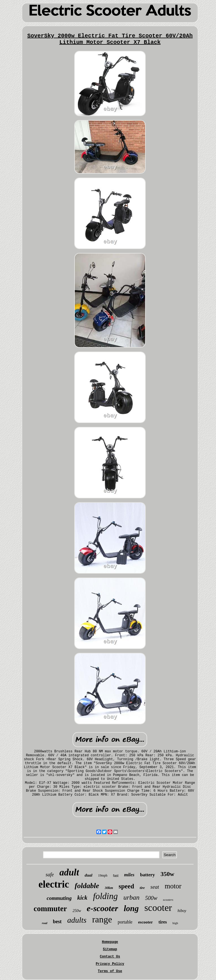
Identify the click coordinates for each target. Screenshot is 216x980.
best (57, 922)
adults (77, 920)
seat (155, 887)
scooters (168, 900)
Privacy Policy (110, 964)
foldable (87, 886)
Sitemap (110, 949)
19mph (103, 875)
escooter (145, 922)
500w (151, 898)
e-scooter (102, 908)
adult (69, 872)
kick (82, 898)
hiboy (182, 911)
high (175, 923)
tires (163, 922)
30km (109, 888)
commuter (50, 909)
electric (54, 884)
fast (116, 876)
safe (50, 875)
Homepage (110, 942)
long (131, 908)
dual (89, 875)
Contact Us (110, 957)
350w (167, 874)
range (102, 919)
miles (129, 875)
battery (148, 875)
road (45, 923)
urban (131, 897)
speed (126, 886)
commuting (59, 898)
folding (105, 896)
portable (125, 922)
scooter (158, 908)
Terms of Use (110, 971)
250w (77, 911)
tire (142, 888)
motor (173, 886)
